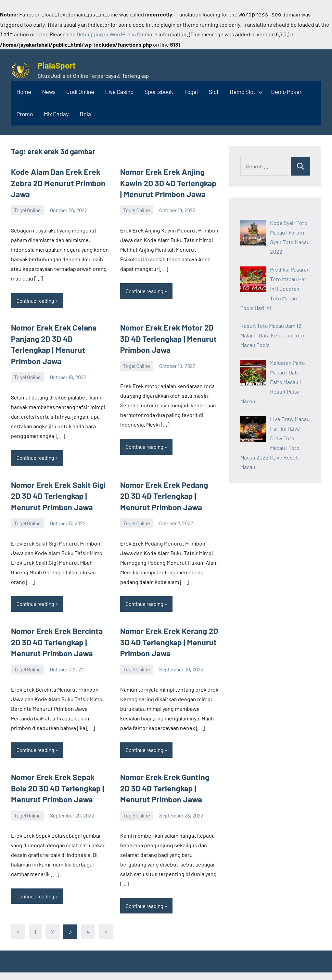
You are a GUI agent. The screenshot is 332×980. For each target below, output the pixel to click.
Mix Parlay (56, 112)
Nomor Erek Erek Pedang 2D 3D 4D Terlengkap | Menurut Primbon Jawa (166, 479)
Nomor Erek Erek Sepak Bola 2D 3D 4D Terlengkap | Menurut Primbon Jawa (58, 768)
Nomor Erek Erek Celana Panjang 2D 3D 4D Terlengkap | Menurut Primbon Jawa (59, 335)
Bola (85, 112)
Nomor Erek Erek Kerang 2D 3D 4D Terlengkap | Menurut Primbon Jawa (166, 623)
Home (24, 90)
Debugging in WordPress (106, 33)
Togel (191, 90)
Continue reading (35, 297)
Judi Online (80, 90)
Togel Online (27, 207)
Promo (25, 112)
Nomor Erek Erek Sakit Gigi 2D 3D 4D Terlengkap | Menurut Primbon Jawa (55, 479)
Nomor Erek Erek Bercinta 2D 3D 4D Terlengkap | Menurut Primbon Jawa (59, 623)
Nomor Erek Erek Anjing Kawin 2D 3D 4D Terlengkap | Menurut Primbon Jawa (167, 181)
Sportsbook (159, 90)
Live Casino (119, 90)
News (49, 90)
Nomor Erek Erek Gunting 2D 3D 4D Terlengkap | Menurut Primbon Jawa (167, 768)
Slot (214, 90)
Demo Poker (286, 90)
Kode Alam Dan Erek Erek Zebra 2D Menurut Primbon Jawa (55, 181)
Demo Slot (245, 90)
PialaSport (57, 64)
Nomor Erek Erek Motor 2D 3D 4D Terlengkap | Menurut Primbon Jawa (169, 335)
